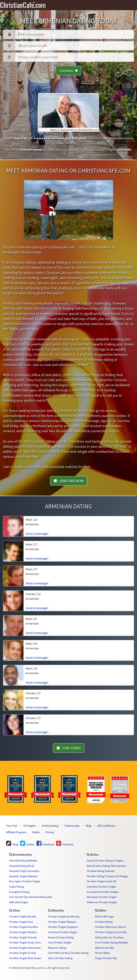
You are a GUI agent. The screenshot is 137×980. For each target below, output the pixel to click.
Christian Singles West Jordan (25, 958)
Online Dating (50, 826)
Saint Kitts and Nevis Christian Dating (68, 953)
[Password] (74, 46)
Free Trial (12, 826)
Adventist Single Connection (24, 871)
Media (36, 832)
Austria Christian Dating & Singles (105, 860)
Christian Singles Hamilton (24, 927)
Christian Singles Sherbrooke (25, 948)
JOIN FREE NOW (68, 481)
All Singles (29, 826)
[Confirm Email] (74, 57)
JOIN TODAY (69, 748)
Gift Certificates (106, 826)
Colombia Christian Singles (101, 886)
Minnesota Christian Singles (102, 897)
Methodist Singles (19, 902)
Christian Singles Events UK (102, 881)
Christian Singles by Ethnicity (64, 916)
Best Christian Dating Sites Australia (106, 866)
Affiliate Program (16, 832)
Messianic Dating (57, 948)
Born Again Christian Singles (25, 881)
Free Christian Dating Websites (111, 942)
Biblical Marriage (104, 916)
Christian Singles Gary (21, 922)
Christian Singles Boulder (23, 916)
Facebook (45, 844)
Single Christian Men (106, 958)
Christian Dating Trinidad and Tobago (107, 876)
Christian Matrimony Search (110, 927)
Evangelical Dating (19, 892)
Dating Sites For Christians (109, 937)
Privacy (50, 832)
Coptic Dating (17, 886)
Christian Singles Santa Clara (25, 942)
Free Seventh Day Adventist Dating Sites (31, 897)
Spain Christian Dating (60, 958)
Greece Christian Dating (61, 937)
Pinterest (65, 844)
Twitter (27, 844)
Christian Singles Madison (23, 932)
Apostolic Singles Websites (23, 876)
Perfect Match (103, 953)
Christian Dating (104, 922)
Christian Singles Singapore (63, 927)
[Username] (74, 34)
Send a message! (37, 534)
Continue (68, 70)
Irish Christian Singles (60, 942)
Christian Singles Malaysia (62, 922)
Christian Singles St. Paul (22, 953)
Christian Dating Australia (101, 871)
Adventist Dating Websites (23, 860)
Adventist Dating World (22, 866)
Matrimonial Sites (105, 948)
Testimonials (72, 826)
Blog (88, 826)
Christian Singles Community (111, 932)
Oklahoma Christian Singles (102, 902)
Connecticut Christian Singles (103, 892)
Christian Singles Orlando (23, 937)
